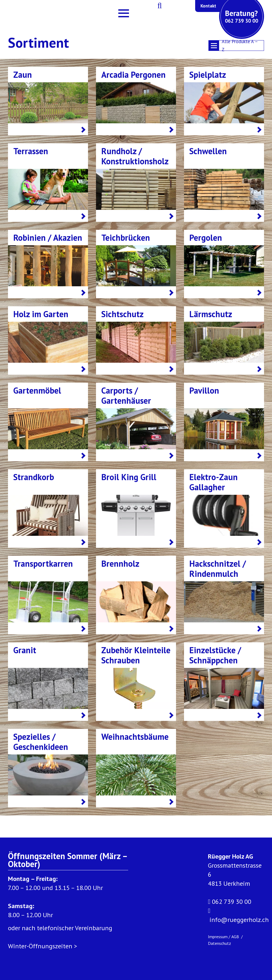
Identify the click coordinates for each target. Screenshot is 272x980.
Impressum (218, 937)
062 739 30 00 (230, 902)
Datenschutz (219, 943)
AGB (236, 937)
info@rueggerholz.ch (238, 915)
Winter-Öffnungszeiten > (43, 946)
